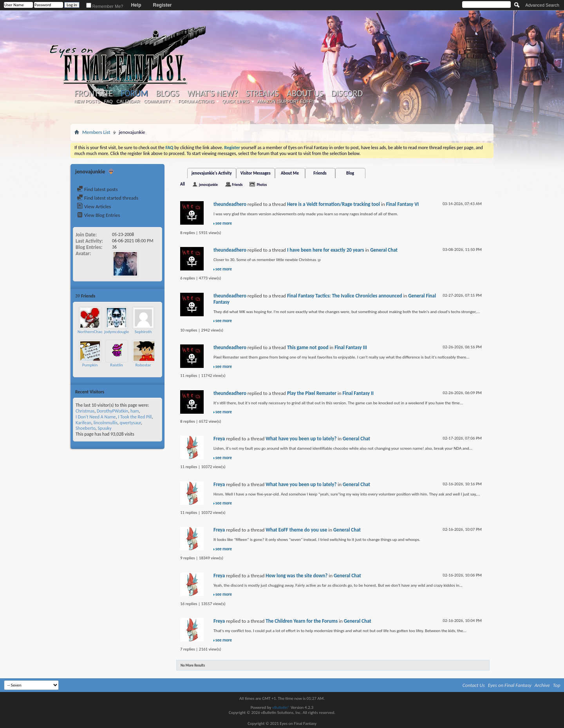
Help (136, 5)
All (183, 184)
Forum (134, 93)
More (155, 296)
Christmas (85, 411)
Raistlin (116, 365)
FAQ (108, 101)
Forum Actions (196, 101)
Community (157, 101)
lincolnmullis (106, 423)
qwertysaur (130, 423)
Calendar (128, 101)
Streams (262, 94)
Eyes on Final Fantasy (510, 685)
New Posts (87, 101)
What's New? (213, 94)
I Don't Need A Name (96, 417)
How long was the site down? (296, 576)
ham (135, 411)
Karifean (83, 423)
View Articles (94, 206)
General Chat (384, 250)
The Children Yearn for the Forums (302, 621)
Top (557, 685)
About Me (290, 173)
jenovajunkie (208, 185)
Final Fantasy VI (403, 204)
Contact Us (474, 685)
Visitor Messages (256, 173)
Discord (347, 94)
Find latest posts (97, 189)
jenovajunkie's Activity (212, 173)
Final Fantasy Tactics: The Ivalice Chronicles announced (345, 296)
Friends (320, 173)
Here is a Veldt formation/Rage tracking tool (334, 204)
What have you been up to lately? (301, 439)
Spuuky (104, 428)
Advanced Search (542, 5)
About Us (305, 94)
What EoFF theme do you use (296, 530)
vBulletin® (281, 707)
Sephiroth (143, 332)
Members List (96, 132)
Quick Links (236, 101)
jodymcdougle (117, 332)
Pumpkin (90, 365)
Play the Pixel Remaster (312, 393)
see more (224, 223)
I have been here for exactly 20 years (326, 250)
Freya (219, 439)
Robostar (143, 365)
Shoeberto (86, 428)
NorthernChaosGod (95, 332)
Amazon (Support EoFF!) (286, 101)
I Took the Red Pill (135, 417)
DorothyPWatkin (112, 411)
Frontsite (94, 94)
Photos (262, 185)
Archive (542, 685)
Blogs (167, 94)
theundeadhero (230, 204)
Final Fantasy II (358, 393)
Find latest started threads (108, 198)
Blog (350, 173)
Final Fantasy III (351, 347)
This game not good (308, 347)
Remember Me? (105, 6)
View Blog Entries (98, 215)
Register (162, 5)
